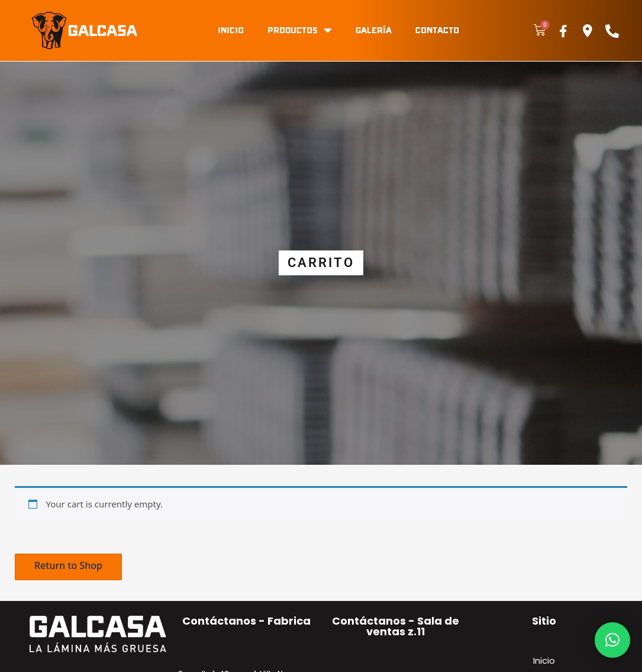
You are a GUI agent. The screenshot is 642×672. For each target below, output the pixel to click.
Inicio (231, 30)
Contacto (437, 30)
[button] (68, 567)
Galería (374, 30)
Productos (300, 30)
